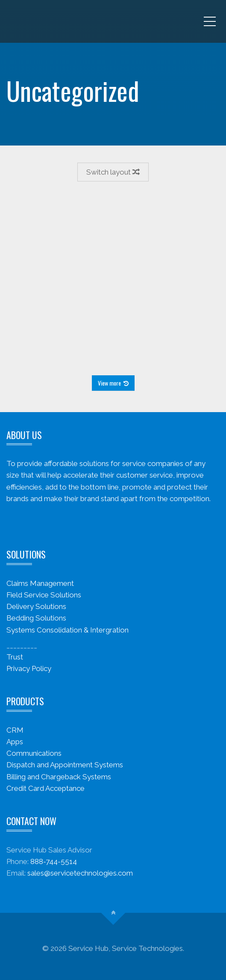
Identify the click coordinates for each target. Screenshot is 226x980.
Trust (15, 657)
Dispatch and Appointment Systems (65, 765)
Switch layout (113, 172)
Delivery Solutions (36, 606)
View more (113, 383)
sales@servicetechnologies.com (80, 873)
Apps (15, 742)
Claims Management (40, 583)
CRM (15, 730)
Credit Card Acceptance (45, 788)
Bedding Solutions (36, 618)
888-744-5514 (54, 861)
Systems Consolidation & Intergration (68, 630)
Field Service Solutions (44, 595)
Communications (34, 753)
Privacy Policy (29, 668)
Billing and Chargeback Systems (59, 777)
